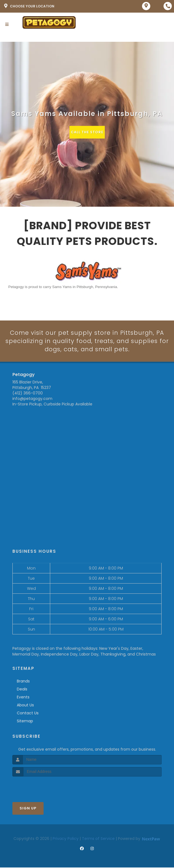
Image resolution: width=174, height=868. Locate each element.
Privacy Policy (66, 839)
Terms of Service (98, 839)
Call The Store (87, 132)
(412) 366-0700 (28, 394)
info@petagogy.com (32, 399)
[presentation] (42, 787)
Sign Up (28, 808)
